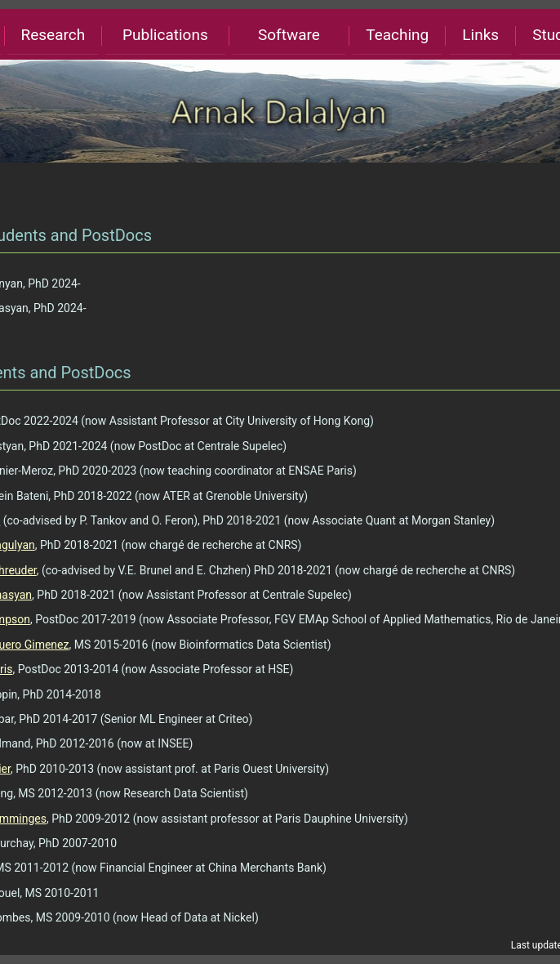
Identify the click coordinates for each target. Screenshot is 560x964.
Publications (165, 35)
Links (480, 35)
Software (289, 35)
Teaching (397, 35)
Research (53, 35)
